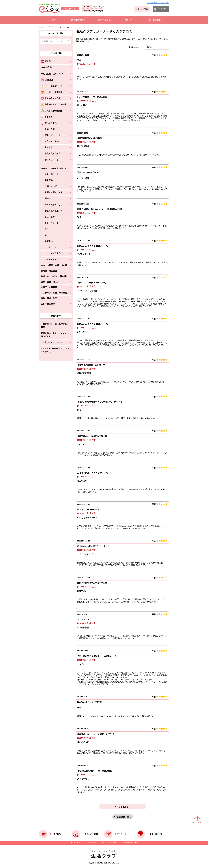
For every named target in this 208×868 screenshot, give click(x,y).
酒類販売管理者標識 (131, 843)
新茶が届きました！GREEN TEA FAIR (53, 335)
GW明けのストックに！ (52, 342)
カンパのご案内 (48, 304)
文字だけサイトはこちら (158, 3)
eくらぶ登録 (142, 9)
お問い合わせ (92, 843)
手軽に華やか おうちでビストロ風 (55, 326)
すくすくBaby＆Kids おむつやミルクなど (55, 350)
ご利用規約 (76, 843)
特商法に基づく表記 (110, 843)
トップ (41, 27)
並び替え (155, 47)
